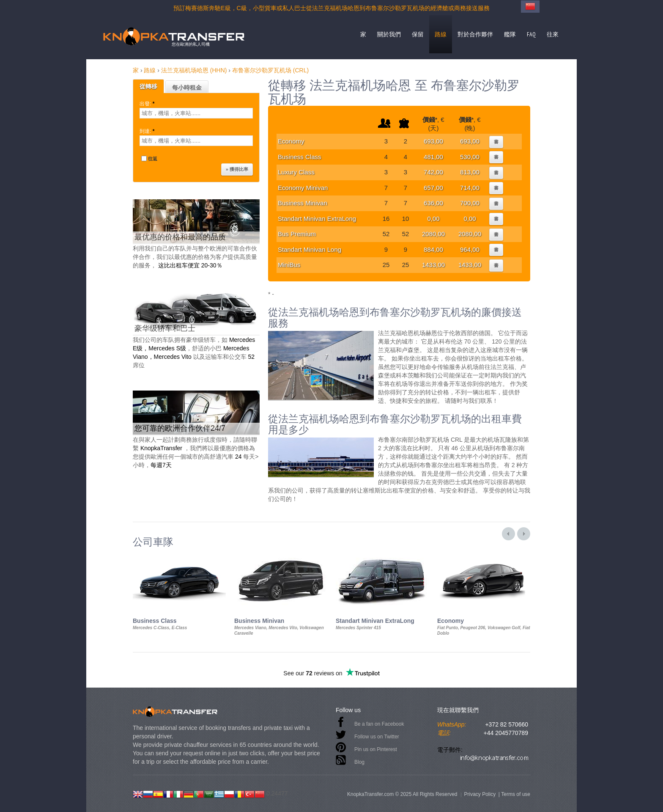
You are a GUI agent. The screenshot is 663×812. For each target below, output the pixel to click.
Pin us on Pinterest (376, 749)
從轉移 (148, 86)
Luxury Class (296, 172)
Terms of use (516, 794)
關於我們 (389, 34)
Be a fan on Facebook (379, 724)
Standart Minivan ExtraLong (317, 219)
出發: (148, 104)
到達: (148, 131)
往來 (553, 34)
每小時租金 (187, 88)
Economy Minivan (303, 188)
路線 (441, 34)
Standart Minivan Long (310, 249)
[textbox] (196, 113)
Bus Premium (297, 234)
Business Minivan (303, 203)
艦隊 (510, 34)
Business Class (300, 157)
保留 (418, 34)
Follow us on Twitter (377, 737)
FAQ (531, 34)
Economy (291, 141)
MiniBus (289, 265)
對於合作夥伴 (475, 34)
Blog (359, 762)
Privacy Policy (480, 794)
